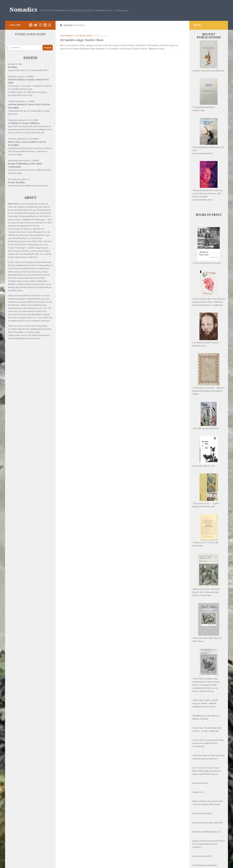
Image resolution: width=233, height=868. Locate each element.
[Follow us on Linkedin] (45, 25)
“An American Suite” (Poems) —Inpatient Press (207, 330)
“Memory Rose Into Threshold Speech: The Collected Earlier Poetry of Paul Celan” (206, 575)
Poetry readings (84, 36)
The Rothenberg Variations (205, 865)
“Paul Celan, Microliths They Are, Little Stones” (207, 623)
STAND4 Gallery (15, 92)
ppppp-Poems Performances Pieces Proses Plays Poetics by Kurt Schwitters (209, 844)
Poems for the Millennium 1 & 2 (207, 832)
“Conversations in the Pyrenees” (207, 246)
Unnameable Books (17, 111)
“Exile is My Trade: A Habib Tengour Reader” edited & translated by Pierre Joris (205, 703)
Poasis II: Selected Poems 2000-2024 (208, 56)
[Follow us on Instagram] (40, 25)
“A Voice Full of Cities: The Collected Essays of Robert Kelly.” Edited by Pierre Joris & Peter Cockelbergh (208, 288)
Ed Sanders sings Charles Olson (82, 40)
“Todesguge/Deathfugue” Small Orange (205, 95)
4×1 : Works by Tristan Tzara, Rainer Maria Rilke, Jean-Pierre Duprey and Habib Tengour (207, 771)
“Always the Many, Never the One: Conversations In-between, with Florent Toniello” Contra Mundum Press (208, 181)
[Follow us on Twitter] (36, 25)
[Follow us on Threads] (50, 25)
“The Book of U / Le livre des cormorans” (205, 530)
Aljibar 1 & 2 (198, 792)
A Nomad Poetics (200, 783)
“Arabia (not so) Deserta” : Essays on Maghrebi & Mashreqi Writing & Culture (208, 374)
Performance (67, 36)
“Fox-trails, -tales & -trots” (205, 451)
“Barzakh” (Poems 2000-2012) (206, 416)
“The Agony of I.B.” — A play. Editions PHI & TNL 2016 (206, 491)
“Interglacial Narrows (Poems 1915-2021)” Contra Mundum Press (208, 136)
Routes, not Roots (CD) (202, 856)
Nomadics (23, 10)
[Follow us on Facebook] (31, 25)
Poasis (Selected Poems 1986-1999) (208, 823)
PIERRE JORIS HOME (30, 34)
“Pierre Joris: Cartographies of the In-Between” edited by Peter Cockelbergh (208, 743)
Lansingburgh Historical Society (23, 148)
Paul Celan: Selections (202, 813)
